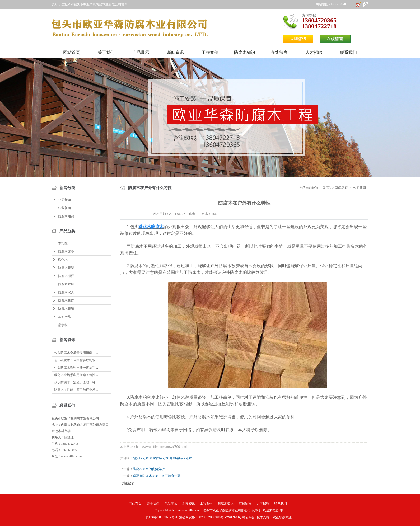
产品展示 (141, 52)
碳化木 (63, 260)
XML (343, 4)
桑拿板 (63, 325)
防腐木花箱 (66, 309)
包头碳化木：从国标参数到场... (76, 360)
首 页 (326, 188)
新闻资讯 (175, 52)
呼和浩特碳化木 (181, 458)
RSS (334, 4)
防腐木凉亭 (66, 251)
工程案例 (210, 52)
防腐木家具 (66, 292)
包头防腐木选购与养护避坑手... (76, 368)
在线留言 (279, 52)
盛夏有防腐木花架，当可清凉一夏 (157, 476)
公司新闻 (64, 200)
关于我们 (106, 52)
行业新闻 (64, 208)
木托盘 (63, 243)
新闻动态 (341, 188)
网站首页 (72, 52)
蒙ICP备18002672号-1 (161, 517)
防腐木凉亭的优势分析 (149, 469)
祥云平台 (249, 517)
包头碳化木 (141, 458)
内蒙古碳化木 (159, 458)
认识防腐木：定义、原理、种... (76, 382)
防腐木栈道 (66, 300)
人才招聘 (314, 52)
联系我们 (348, 52)
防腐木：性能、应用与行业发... (76, 390)
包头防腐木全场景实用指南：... (76, 353)
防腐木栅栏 (66, 276)
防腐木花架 (66, 268)
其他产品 (64, 317)
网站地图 (322, 4)
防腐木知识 (245, 52)
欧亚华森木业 (282, 517)
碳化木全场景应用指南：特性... (76, 375)
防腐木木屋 (66, 284)
